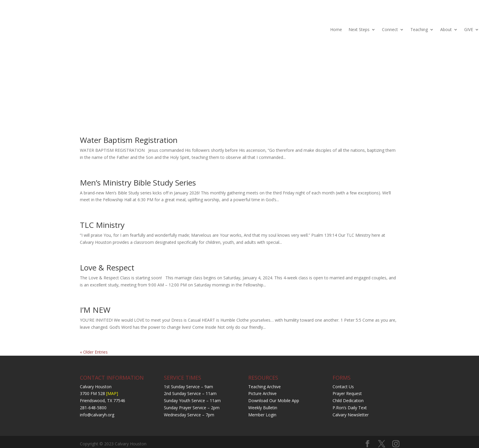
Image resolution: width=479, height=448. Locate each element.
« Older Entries (94, 352)
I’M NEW (95, 310)
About (446, 29)
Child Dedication (348, 401)
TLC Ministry (102, 225)
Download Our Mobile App (274, 401)
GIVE (469, 29)
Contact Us (343, 387)
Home (336, 29)
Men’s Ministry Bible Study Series (138, 183)
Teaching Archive (265, 387)
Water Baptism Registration (129, 140)
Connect (390, 29)
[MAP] (112, 393)
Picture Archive (262, 393)
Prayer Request (347, 393)
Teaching (419, 29)
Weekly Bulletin (263, 408)
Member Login (262, 415)
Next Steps (359, 29)
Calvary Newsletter (351, 415)
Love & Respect (107, 267)
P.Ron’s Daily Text (350, 408)
